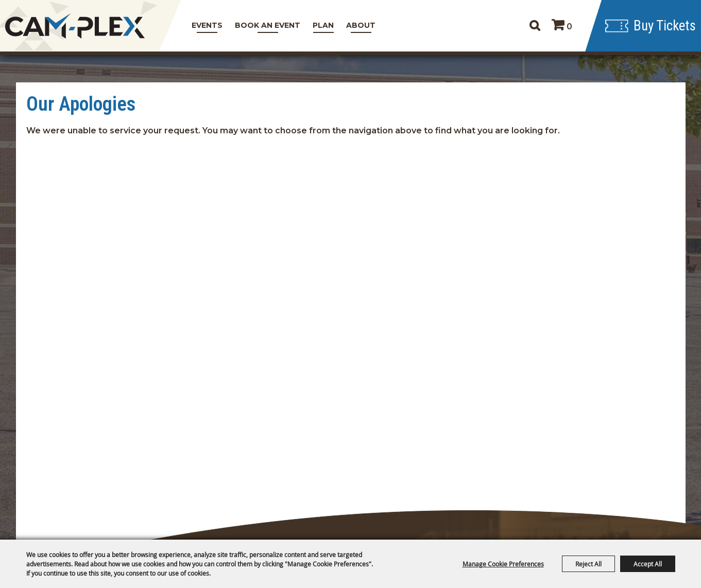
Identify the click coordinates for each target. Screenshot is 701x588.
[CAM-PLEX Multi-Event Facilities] (75, 26)
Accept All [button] (648, 564)
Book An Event (268, 25)
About (361, 25)
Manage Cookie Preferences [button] (503, 564)
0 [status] (569, 27)
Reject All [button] (588, 564)
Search (534, 26)
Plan (323, 25)
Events (207, 25)
